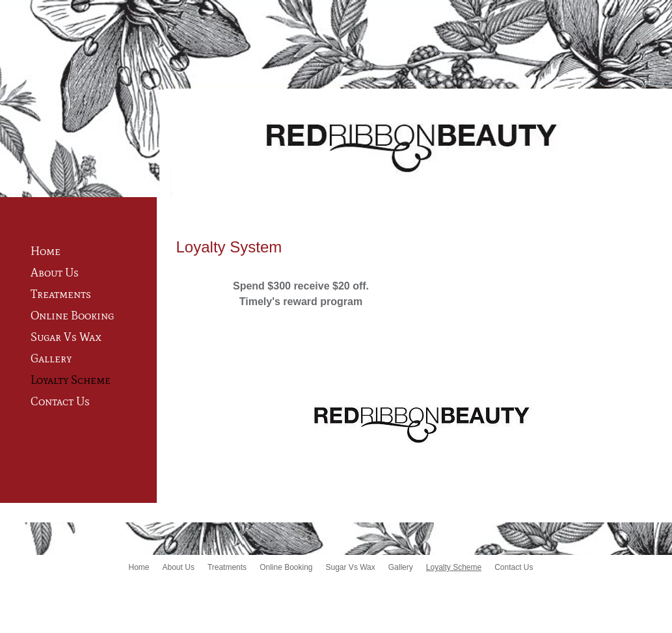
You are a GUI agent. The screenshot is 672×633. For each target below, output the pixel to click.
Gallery (51, 358)
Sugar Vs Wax (66, 337)
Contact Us (60, 401)
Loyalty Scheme (71, 380)
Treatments (61, 294)
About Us (55, 273)
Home (46, 251)
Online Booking (72, 316)
